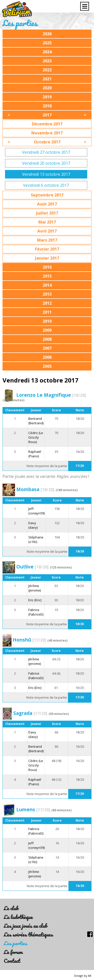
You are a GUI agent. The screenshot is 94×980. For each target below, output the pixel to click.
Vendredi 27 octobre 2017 (46, 152)
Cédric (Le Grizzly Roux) (36, 437)
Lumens (33, 809)
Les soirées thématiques (28, 934)
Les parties (15, 943)
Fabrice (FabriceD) (36, 612)
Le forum (13, 952)
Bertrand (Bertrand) (36, 421)
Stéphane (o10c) (36, 539)
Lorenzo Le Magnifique (51, 395)
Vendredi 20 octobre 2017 (46, 163)
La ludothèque (18, 917)
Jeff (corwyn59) (36, 511)
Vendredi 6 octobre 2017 (46, 185)
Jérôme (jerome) (35, 588)
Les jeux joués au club (25, 926)
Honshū (29, 640)
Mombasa (35, 489)
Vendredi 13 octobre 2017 (46, 174)
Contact (12, 961)
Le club (11, 908)
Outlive (32, 567)
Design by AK (83, 976)
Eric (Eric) (35, 600)
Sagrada (30, 713)
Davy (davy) (33, 525)
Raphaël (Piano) (35, 454)
